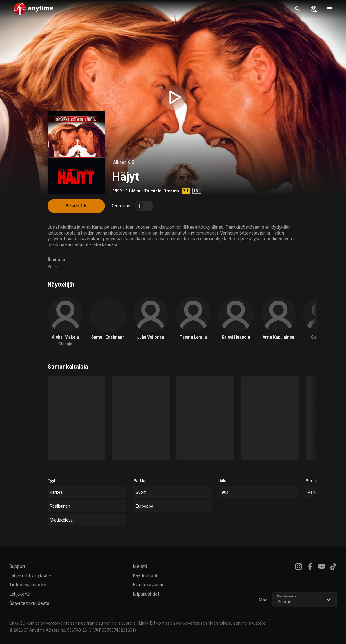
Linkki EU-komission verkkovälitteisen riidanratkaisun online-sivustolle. (73, 623)
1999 (117, 191)
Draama (171, 191)
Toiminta (153, 191)
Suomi (53, 267)
